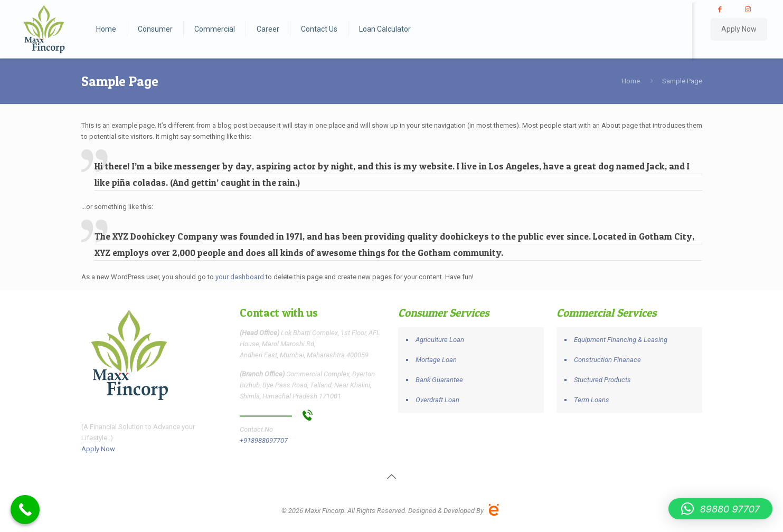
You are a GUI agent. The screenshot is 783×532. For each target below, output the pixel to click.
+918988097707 (264, 440)
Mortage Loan (436, 360)
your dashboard (240, 277)
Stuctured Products (602, 380)
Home (631, 81)
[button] (720, 509)
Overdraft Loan (437, 400)
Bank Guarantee (439, 380)
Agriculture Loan (440, 340)
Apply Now (739, 29)
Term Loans (592, 400)
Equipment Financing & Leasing (621, 340)
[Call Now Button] (25, 510)
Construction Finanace (607, 360)
